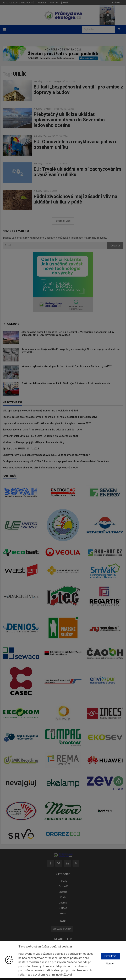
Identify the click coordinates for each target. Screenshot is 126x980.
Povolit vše (110, 956)
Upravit (110, 964)
